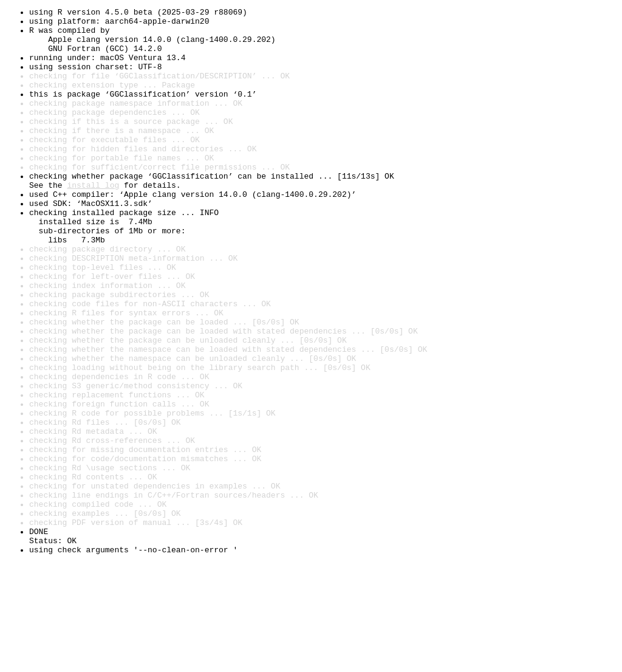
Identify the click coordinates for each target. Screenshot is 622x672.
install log (93, 221)
